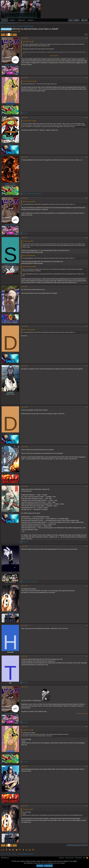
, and (33, 194)
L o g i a (10, 473)
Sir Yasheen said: (27, 241)
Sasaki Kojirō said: (27, 42)
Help (84, 858)
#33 (86, 546)
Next (14, 34)
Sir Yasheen (10, 104)
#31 (86, 447)
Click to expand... (54, 56)
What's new (21, 20)
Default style (5, 858)
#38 (86, 727)
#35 (86, 626)
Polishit (10, 313)
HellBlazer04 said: (27, 730)
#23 (86, 117)
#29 (86, 366)
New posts (4, 23)
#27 (86, 287)
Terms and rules (69, 858)
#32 (86, 486)
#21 (86, 38)
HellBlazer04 (10, 612)
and (31, 581)
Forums (5, 20)
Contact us (61, 858)
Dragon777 (11, 353)
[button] (16, 20)
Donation (12, 20)
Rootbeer (11, 144)
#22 (86, 78)
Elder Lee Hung (10, 184)
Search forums (11, 23)
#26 (86, 238)
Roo (10, 573)
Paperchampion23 (10, 65)
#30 (86, 407)
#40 (86, 806)
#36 (86, 656)
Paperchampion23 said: (28, 121)
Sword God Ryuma (7, 32)
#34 (86, 586)
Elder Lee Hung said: (28, 202)
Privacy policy (78, 858)
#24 (86, 157)
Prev (3, 34)
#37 (86, 687)
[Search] (84, 20)
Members (31, 20)
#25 (86, 198)
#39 (86, 766)
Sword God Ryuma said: (29, 81)
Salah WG (10, 513)
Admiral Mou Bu (10, 793)
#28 (86, 326)
